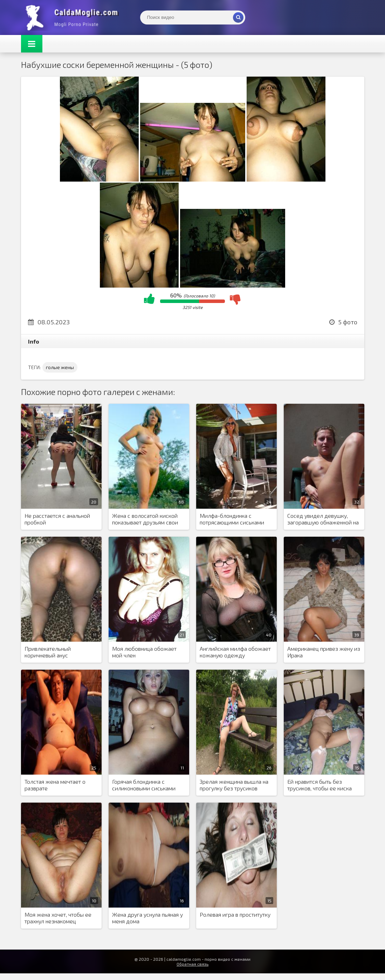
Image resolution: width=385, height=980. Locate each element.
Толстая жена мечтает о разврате (55, 785)
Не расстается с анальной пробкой (57, 519)
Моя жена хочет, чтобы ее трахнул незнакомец (58, 918)
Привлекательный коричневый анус (48, 652)
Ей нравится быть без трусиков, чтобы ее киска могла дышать (319, 785)
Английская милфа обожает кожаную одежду (235, 652)
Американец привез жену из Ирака (324, 652)
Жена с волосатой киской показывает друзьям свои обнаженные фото (145, 519)
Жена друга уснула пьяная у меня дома (147, 918)
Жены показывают (74, 17)
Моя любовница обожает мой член (144, 652)
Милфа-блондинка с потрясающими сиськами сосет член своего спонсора (235, 519)
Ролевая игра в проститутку (235, 914)
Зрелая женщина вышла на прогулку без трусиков (234, 785)
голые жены (60, 367)
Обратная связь (192, 964)
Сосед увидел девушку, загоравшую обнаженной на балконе (323, 519)
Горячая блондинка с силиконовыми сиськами (144, 785)
